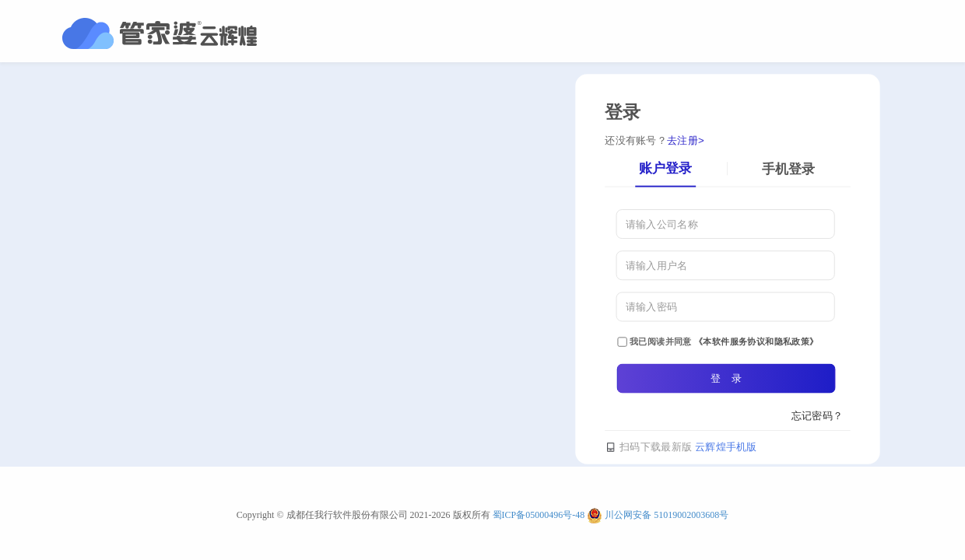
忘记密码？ (818, 415)
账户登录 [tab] (665, 168)
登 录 (726, 378)
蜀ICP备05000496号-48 (539, 515)
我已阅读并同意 (718, 341)
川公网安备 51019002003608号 (667, 515)
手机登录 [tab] (788, 168)
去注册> (686, 140)
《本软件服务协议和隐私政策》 (756, 341)
